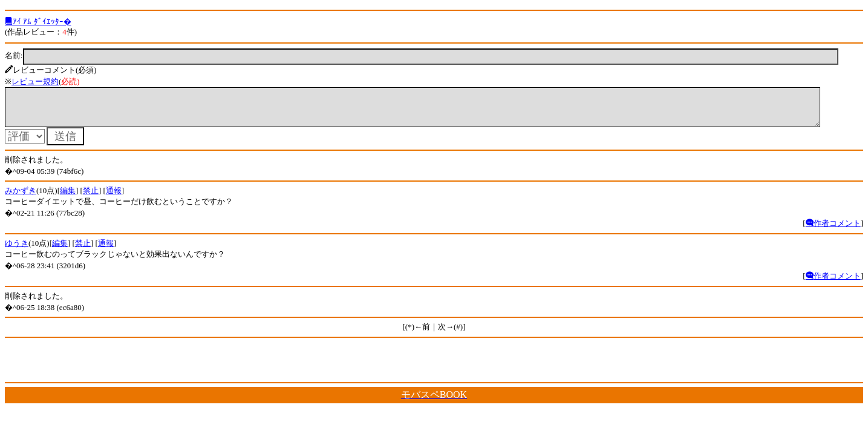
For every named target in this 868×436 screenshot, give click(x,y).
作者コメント (833, 230)
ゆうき (17, 250)
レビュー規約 (35, 81)
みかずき (21, 198)
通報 (114, 198)
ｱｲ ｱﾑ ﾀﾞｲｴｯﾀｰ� (38, 21)
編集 (68, 198)
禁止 (91, 198)
